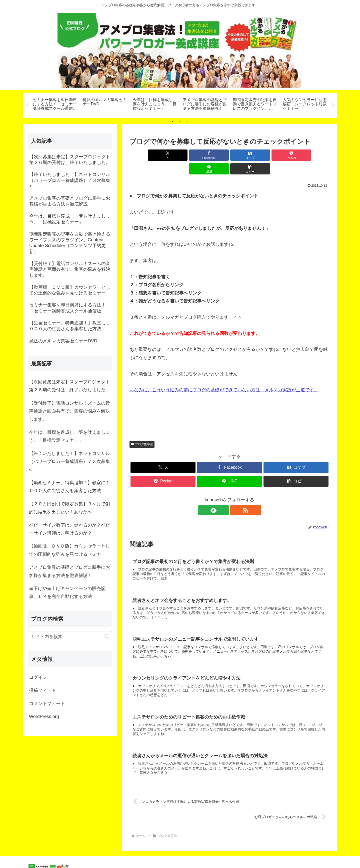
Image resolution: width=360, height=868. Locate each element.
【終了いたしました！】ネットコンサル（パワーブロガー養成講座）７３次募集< (69, 462)
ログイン (38, 677)
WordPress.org (44, 717)
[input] (70, 637)
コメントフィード (47, 704)
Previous (27, 105)
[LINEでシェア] (280, 155)
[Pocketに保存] (246, 155)
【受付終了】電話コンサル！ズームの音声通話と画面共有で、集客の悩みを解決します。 (69, 411)
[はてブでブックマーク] (213, 155)
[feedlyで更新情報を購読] (224, 496)
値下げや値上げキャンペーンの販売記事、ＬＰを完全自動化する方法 (67, 592)
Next (333, 105)
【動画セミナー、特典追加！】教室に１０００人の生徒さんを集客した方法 (69, 487)
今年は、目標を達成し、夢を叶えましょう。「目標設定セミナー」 (69, 436)
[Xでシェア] (145, 155)
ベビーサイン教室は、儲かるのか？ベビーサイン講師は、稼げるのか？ (69, 529)
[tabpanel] (55, 105)
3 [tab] (187, 122)
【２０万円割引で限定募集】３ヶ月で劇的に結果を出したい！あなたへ (69, 508)
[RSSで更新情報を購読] (235, 496)
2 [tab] (180, 122)
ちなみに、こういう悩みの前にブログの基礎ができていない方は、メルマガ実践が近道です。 (224, 376)
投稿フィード (42, 690)
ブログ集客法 (142, 431)
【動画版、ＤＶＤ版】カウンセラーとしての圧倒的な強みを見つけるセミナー (69, 550)
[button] (313, 155)
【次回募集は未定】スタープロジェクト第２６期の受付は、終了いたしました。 (69, 386)
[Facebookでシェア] (179, 155)
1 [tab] (172, 122)
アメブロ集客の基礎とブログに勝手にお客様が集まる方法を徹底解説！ (69, 571)
